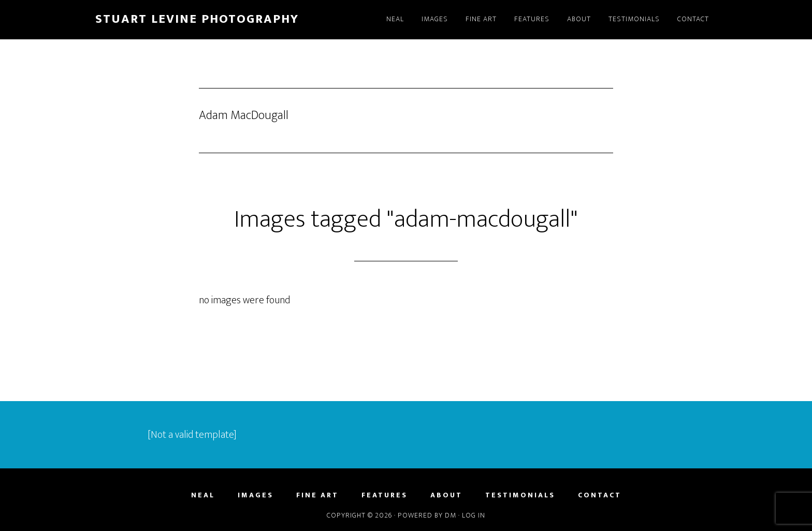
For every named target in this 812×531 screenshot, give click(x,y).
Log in (474, 515)
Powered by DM (427, 515)
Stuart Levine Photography (197, 19)
